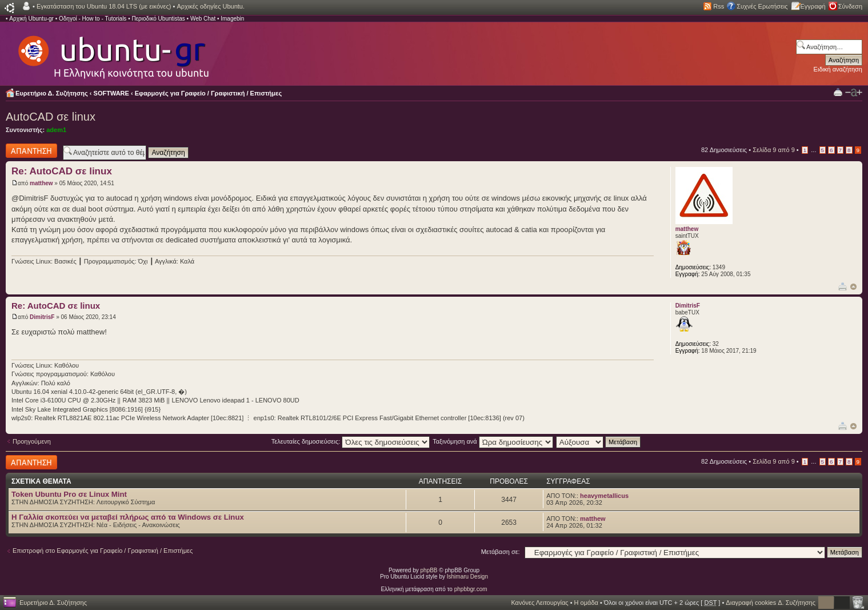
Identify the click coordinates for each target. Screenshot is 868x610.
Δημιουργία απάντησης (31, 151)
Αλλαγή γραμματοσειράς (854, 93)
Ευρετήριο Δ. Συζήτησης (52, 93)
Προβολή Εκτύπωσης (838, 92)
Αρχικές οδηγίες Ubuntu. (211, 6)
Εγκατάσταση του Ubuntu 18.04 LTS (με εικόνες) (104, 6)
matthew (41, 183)
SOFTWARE (111, 93)
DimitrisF (42, 317)
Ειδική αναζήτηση (838, 69)
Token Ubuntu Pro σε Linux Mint (69, 494)
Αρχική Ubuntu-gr (31, 19)
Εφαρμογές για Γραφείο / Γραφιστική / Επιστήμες (209, 93)
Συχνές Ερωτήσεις (762, 6)
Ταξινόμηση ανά (493, 441)
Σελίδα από (774, 150)
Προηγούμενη (32, 441)
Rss (719, 6)
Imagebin (232, 19)
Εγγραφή (813, 6)
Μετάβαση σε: (501, 552)
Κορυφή (853, 287)
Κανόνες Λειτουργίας (539, 603)
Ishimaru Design (467, 577)
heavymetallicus (604, 496)
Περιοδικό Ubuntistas (158, 19)
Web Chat (203, 19)
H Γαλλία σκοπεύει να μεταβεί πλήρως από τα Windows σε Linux (128, 517)
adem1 (56, 130)
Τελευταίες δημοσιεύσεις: (351, 441)
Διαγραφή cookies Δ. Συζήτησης (771, 603)
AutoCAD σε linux (51, 117)
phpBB (429, 570)
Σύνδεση (850, 6)
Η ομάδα (586, 603)
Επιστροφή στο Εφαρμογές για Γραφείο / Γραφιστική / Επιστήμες (103, 551)
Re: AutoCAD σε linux (62, 171)
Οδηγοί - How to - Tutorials (93, 19)
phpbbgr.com (471, 589)
